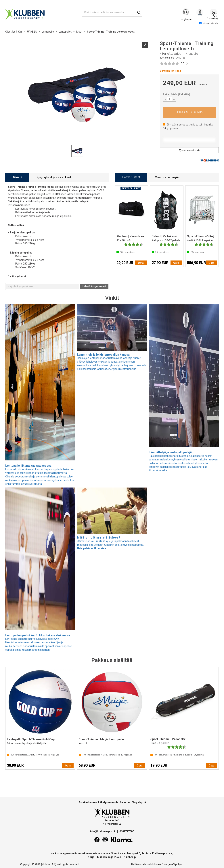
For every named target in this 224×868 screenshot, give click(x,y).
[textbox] (43, 286)
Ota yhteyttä (139, 802)
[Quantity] (170, 99)
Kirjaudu (200, 13)
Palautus (125, 802)
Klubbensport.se (162, 853)
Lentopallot (65, 32)
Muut (79, 32)
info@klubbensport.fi (103, 831)
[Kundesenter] (186, 13)
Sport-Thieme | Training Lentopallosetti (111, 32)
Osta (189, 112)
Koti (20, 32)
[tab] (17, 177)
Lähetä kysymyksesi (94, 286)
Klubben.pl (130, 857)
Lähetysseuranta (108, 802)
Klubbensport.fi (131, 853)
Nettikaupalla (139, 864)
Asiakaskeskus (88, 802)
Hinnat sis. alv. (209, 23)
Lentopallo (48, 32)
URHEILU (32, 32)
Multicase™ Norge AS (163, 864)
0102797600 (127, 831)
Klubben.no (104, 857)
